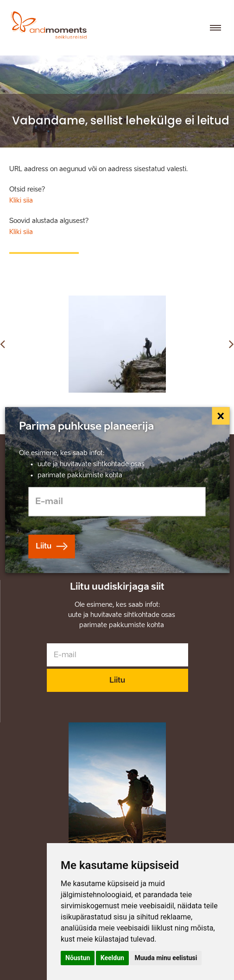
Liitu (117, 680)
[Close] (221, 416)
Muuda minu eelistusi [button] (166, 958)
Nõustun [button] (78, 958)
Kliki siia (21, 200)
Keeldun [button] (112, 958)
